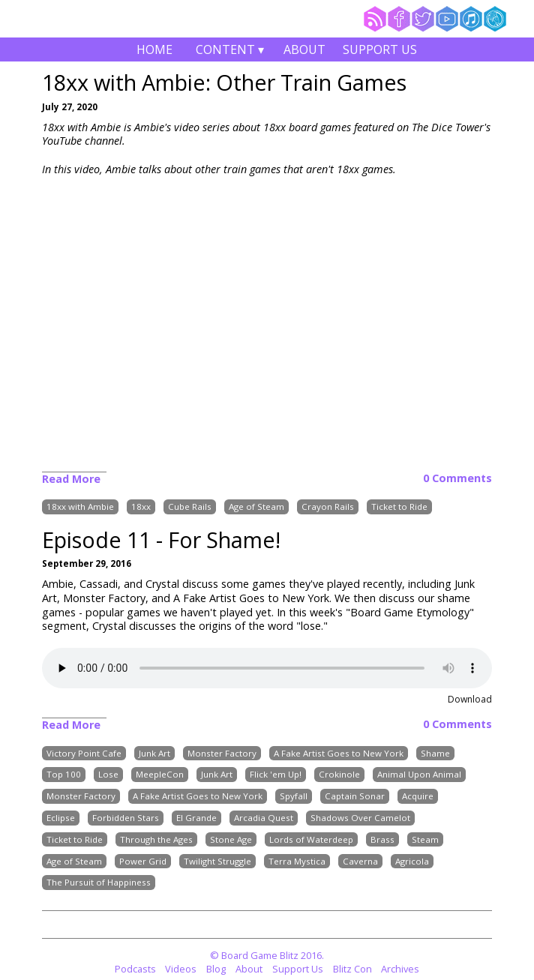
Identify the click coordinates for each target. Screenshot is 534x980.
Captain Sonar (355, 796)
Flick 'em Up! (276, 775)
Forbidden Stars (126, 818)
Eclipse (61, 818)
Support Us (380, 49)
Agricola (412, 861)
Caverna (360, 861)
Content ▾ (229, 51)
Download (470, 699)
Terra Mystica (297, 861)
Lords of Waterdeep (311, 839)
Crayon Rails (328, 507)
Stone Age (231, 839)
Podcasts (135, 969)
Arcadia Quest (264, 818)
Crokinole (339, 775)
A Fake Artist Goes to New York (339, 753)
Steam (425, 839)
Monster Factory (222, 753)
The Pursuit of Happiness (99, 883)
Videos (181, 969)
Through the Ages (156, 839)
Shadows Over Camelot (360, 818)
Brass (382, 839)
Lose (108, 775)
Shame (435, 753)
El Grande (196, 818)
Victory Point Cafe (84, 753)
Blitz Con (352, 969)
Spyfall (294, 796)
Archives (400, 969)
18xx (141, 507)
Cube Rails (190, 507)
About (304, 49)
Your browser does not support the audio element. (267, 668)
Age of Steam (256, 507)
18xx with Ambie (80, 507)
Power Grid (143, 861)
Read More (71, 479)
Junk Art (154, 753)
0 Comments (457, 478)
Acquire (418, 796)
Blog (216, 969)
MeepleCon (160, 775)
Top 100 (64, 775)
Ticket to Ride (399, 507)
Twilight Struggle (217, 861)
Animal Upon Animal (419, 775)
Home (154, 49)
